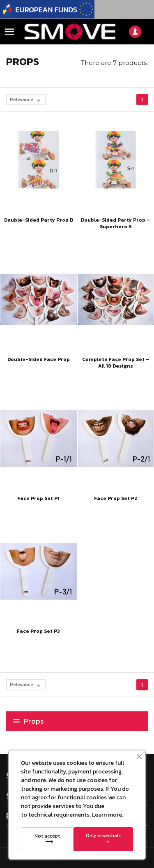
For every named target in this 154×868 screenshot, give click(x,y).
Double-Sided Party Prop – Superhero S (115, 223)
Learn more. (108, 815)
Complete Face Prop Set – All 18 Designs (116, 363)
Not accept (47, 836)
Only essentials (103, 836)
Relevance (27, 100)
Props (34, 721)
